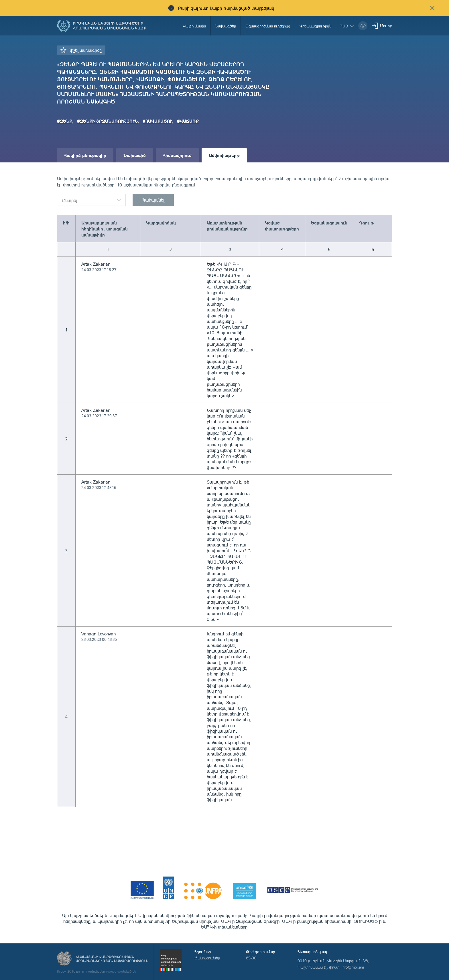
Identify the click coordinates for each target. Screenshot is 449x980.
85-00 (251, 958)
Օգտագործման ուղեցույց (268, 26)
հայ (344, 26)
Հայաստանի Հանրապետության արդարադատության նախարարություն (112, 959)
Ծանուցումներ (207, 958)
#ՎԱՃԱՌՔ (188, 121)
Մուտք (386, 26)
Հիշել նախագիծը (85, 50)
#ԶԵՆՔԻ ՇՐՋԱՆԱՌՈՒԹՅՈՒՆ (107, 121)
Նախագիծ (135, 155)
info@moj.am (353, 967)
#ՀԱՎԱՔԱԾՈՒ (157, 121)
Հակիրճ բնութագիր (85, 155)
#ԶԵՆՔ (65, 121)
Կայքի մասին (194, 26)
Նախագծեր (226, 26)
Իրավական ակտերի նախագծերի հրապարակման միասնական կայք (110, 26)
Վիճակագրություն (315, 26)
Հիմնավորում (177, 155)
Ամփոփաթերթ (224, 155)
